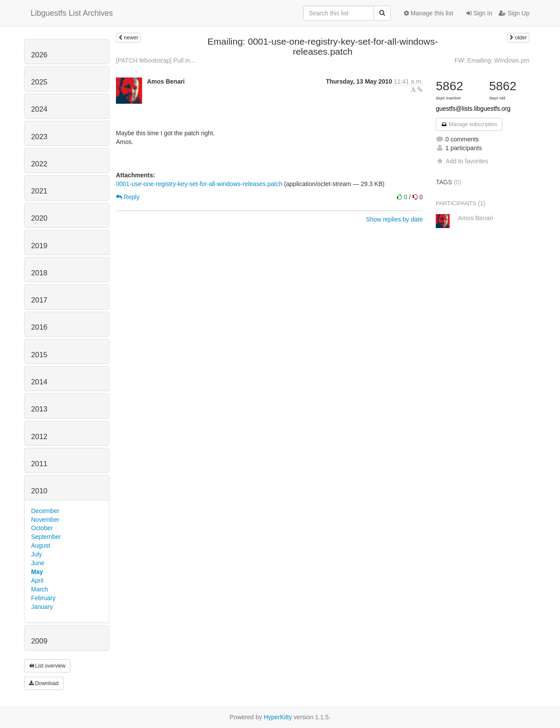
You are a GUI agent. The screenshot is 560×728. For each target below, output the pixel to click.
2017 (39, 300)
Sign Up (514, 13)
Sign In (479, 13)
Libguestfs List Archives (72, 13)
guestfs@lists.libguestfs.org (473, 109)
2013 (39, 409)
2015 (39, 355)
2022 (39, 164)
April (37, 580)
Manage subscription (469, 124)
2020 (39, 218)
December (45, 511)
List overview (47, 666)
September (46, 537)
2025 (39, 82)
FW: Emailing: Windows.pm (492, 60)
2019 (39, 246)
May (37, 572)
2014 (39, 382)
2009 (39, 641)
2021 (39, 191)
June (38, 563)
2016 (39, 327)
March (40, 589)
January (42, 607)
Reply (128, 197)
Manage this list (429, 13)
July (37, 554)
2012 (39, 437)
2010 (39, 491)
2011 (39, 464)
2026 (39, 55)
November (45, 520)
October (42, 528)
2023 (39, 137)
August (41, 545)
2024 (39, 109)
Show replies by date (394, 219)
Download (44, 683)
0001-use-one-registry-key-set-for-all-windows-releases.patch (199, 184)
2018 (39, 273)
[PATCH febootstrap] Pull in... (156, 60)
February (43, 598)
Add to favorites (462, 161)
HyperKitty (278, 717)
